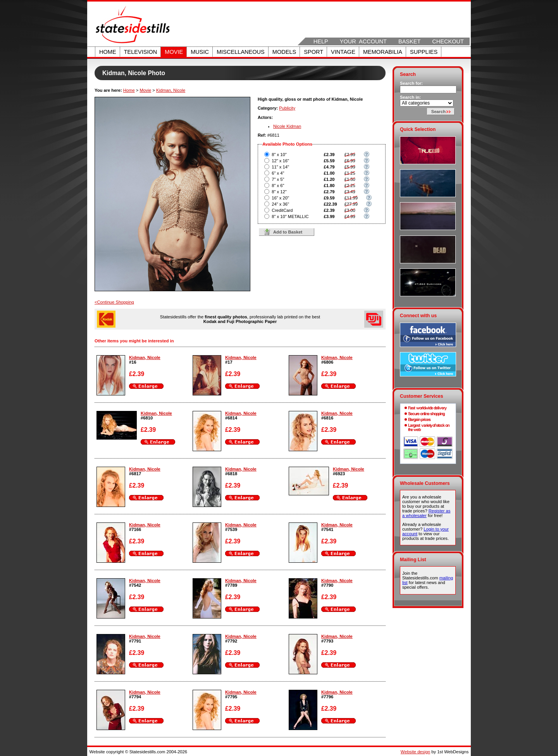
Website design (415, 752)
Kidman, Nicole (171, 90)
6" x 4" (278, 173)
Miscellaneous (241, 52)
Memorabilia (383, 52)
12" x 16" (280, 161)
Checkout (448, 41)
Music (200, 52)
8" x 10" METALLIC (290, 216)
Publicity (287, 108)
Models (284, 52)
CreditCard (282, 210)
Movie (174, 52)
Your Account (363, 41)
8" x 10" (279, 155)
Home (108, 52)
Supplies (424, 52)
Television (141, 52)
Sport (313, 52)
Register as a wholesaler (426, 513)
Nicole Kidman (287, 126)
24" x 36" (280, 204)
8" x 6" (278, 186)
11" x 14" (280, 167)
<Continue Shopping (114, 302)
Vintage (343, 52)
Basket (409, 41)
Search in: (410, 97)
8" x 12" (279, 192)
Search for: (411, 83)
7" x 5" (278, 179)
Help (321, 41)
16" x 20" (280, 198)
